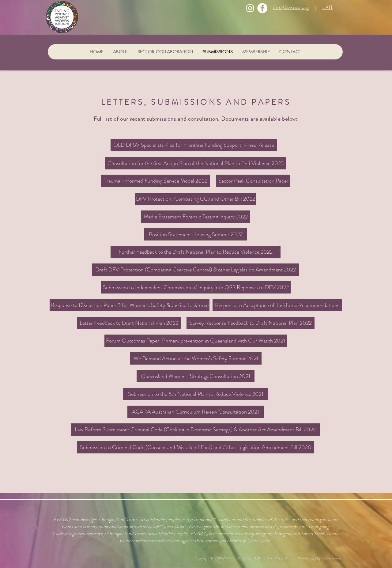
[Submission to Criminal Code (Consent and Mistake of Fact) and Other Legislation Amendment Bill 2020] (196, 447)
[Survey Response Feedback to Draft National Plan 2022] (251, 323)
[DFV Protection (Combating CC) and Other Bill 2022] (196, 199)
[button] (196, 358)
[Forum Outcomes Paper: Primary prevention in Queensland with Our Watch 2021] (196, 341)
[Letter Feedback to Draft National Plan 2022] (129, 323)
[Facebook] (262, 8)
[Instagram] (250, 8)
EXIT (328, 7)
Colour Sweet (331, 558)
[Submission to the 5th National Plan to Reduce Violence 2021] (196, 394)
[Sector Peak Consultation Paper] (253, 181)
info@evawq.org (291, 7)
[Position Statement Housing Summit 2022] (196, 234)
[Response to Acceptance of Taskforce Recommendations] (277, 305)
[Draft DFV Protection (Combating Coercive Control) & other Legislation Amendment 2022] (196, 270)
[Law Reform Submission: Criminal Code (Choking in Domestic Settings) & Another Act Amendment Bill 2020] (196, 430)
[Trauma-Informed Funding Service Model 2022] (155, 181)
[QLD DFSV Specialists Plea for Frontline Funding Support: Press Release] (194, 145)
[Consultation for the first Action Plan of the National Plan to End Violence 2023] (196, 163)
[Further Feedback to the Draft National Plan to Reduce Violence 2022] (196, 252)
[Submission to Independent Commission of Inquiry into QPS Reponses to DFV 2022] (196, 287)
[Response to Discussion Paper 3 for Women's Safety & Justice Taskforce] (130, 305)
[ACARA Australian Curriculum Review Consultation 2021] (196, 412)
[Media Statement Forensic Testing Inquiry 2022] (196, 217)
